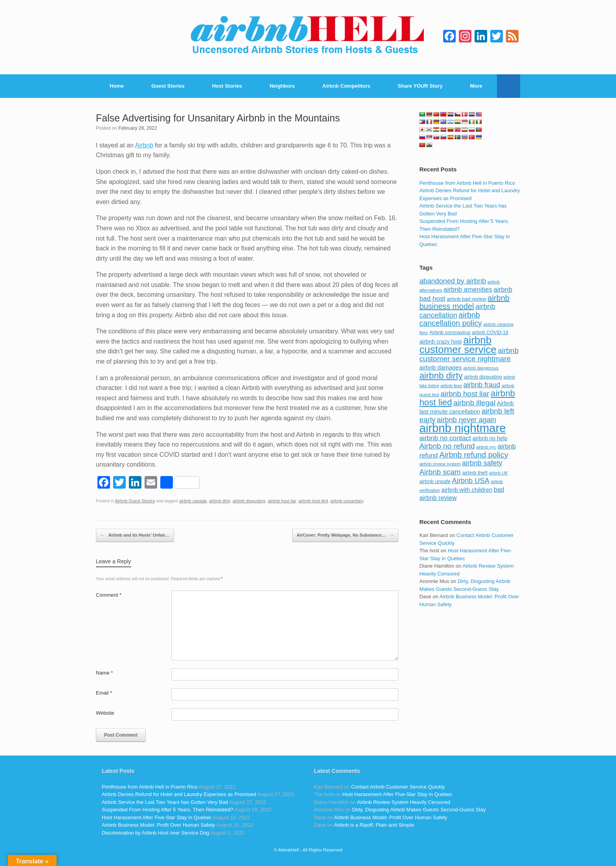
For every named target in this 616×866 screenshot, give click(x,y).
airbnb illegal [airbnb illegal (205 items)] (474, 403)
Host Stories (227, 86)
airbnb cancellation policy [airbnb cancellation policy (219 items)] (450, 319)
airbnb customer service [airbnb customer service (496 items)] (458, 345)
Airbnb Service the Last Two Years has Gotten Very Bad (165, 802)
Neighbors (282, 86)
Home (117, 86)
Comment (109, 595)
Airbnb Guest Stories (135, 501)
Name (104, 673)
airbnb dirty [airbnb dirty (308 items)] (441, 376)
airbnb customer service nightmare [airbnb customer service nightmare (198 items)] (469, 355)
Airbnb (144, 145)
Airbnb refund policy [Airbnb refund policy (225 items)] (474, 455)
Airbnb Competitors (346, 86)
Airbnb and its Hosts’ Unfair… (135, 535)
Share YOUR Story (420, 86)
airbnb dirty (220, 501)
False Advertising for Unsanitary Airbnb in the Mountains (218, 118)
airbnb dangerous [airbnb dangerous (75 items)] (481, 368)
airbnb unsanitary (347, 501)
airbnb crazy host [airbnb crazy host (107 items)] (440, 342)
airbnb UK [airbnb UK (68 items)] (499, 473)
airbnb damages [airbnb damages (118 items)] (440, 367)
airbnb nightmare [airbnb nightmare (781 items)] (462, 428)
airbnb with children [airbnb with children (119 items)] (467, 490)
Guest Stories (168, 86)
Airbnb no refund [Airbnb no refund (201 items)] (447, 446)
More (476, 86)
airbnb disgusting (249, 501)
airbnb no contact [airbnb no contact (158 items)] (445, 438)
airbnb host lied (313, 501)
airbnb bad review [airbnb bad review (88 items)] (467, 299)
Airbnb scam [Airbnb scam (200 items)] (440, 472)
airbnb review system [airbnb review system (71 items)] (440, 464)
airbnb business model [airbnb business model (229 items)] (464, 302)
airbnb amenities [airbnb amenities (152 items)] (468, 290)
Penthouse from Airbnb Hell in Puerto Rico (467, 183)
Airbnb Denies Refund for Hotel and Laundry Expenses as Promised (179, 794)
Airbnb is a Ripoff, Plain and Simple (374, 825)
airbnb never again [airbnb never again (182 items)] (467, 420)
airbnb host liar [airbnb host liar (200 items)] (465, 394)
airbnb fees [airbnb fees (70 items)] (451, 386)
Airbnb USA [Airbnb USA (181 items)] (471, 481)
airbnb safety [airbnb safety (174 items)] (482, 463)
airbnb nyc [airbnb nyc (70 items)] (486, 447)
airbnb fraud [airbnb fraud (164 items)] (481, 385)
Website (105, 713)
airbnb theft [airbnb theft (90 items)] (475, 473)
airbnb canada (193, 501)
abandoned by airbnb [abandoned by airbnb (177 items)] (453, 281)
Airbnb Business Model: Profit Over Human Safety (158, 825)
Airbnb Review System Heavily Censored (404, 802)
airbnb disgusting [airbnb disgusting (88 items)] (483, 377)
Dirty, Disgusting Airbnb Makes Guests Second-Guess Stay (419, 810)
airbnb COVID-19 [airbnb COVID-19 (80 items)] (490, 333)
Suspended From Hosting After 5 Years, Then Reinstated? (167, 810)
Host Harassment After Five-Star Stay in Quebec (157, 817)
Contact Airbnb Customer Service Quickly (398, 787)
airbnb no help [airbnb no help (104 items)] (490, 438)
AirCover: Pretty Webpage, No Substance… (345, 535)
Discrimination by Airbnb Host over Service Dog (155, 833)
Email (104, 693)
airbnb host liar (282, 501)
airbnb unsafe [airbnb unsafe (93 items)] (435, 481)
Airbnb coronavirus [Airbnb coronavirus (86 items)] (450, 333)
